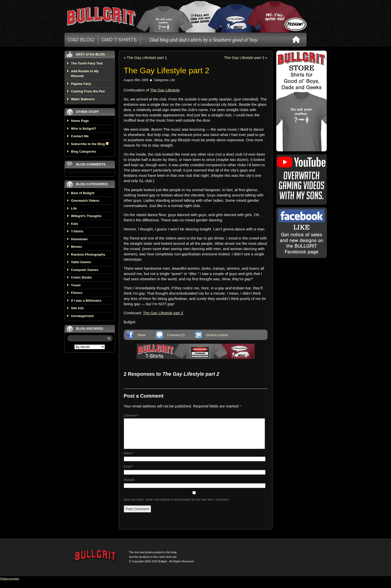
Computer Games (85, 270)
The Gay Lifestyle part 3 (244, 58)
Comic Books (82, 277)
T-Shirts (77, 231)
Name (129, 459)
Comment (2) (176, 335)
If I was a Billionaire (86, 301)
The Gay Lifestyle (165, 90)
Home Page (80, 121)
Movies (77, 247)
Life (74, 208)
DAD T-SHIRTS (119, 40)
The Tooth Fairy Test (87, 63)
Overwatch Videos (85, 201)
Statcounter (10, 585)
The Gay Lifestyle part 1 (147, 58)
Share (142, 335)
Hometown (79, 239)
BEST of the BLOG (91, 54)
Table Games (81, 262)
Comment (131, 416)
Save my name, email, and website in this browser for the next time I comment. (177, 506)
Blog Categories (84, 151)
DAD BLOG (81, 40)
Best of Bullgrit (83, 193)
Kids (75, 224)
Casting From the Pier (88, 91)
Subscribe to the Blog (90, 144)
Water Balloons (83, 99)
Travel (76, 285)
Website (129, 486)
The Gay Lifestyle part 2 (167, 71)
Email (129, 473)
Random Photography (88, 254)
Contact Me (80, 136)
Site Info (78, 308)
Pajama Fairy (81, 84)
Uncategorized (82, 316)
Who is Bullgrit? (84, 129)
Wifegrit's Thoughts (86, 216)
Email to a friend (217, 335)
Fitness (77, 293)
